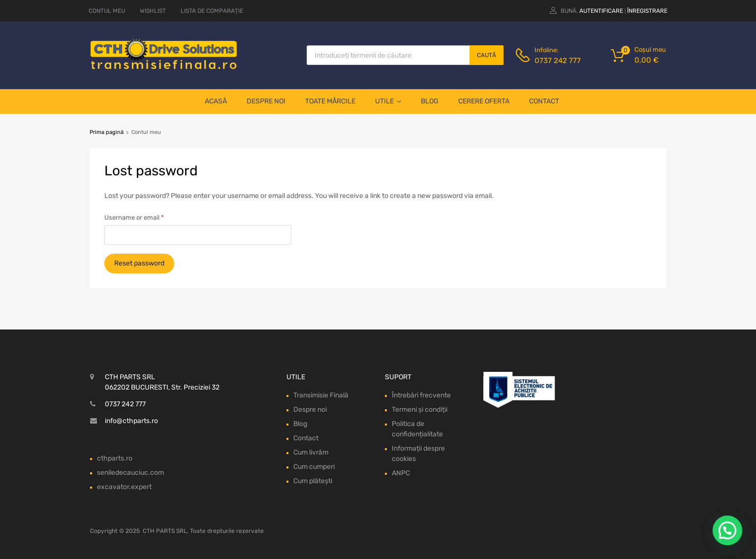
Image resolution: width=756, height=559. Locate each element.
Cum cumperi (314, 467)
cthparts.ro (115, 458)
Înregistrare (647, 11)
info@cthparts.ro (131, 421)
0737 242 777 (558, 61)
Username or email (134, 217)
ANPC (401, 473)
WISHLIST (153, 11)
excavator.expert (124, 487)
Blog (430, 101)
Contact (544, 101)
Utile (388, 101)
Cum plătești (313, 481)
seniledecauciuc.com (130, 473)
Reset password (139, 263)
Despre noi (266, 101)
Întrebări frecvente (421, 395)
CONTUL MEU (107, 11)
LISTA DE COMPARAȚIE (212, 11)
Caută (487, 55)
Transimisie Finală (321, 395)
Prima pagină (107, 132)
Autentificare (601, 11)
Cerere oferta (484, 101)
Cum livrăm (311, 452)
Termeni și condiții (420, 410)
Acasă (216, 101)
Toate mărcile (330, 101)
